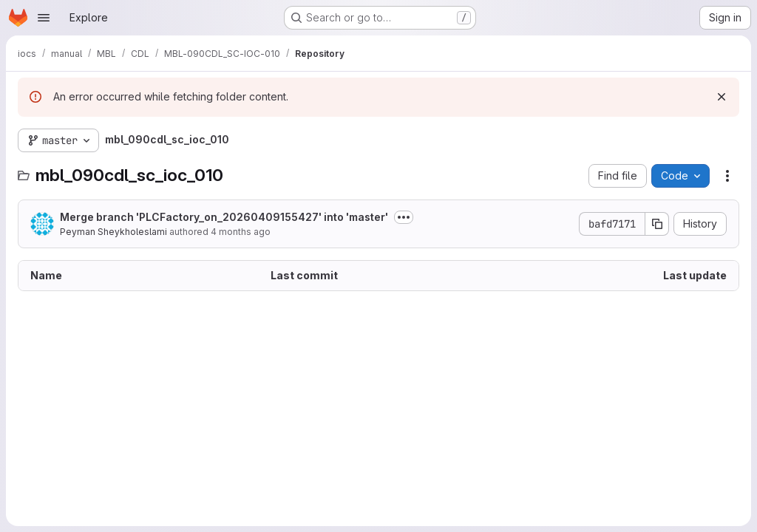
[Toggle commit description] (404, 217)
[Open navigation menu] (44, 18)
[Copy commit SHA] (657, 224)
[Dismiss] (722, 97)
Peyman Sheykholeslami (113, 232)
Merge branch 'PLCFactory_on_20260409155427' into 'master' (224, 217)
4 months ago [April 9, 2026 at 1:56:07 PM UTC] (241, 232)
